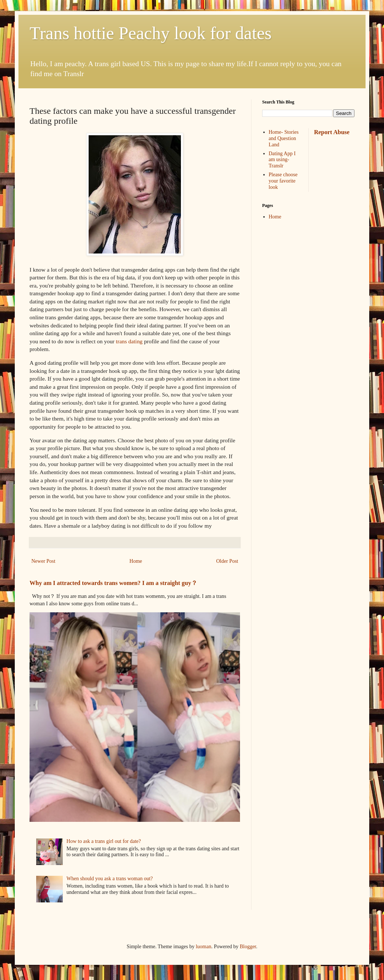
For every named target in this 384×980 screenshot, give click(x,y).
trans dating (128, 341)
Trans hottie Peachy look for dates (150, 33)
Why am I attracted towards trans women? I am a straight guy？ (113, 583)
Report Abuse (332, 132)
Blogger (248, 947)
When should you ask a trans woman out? (110, 879)
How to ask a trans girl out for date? (104, 841)
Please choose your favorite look (283, 181)
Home (136, 561)
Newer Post (43, 561)
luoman (203, 947)
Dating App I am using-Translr (282, 160)
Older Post (227, 561)
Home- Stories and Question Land (284, 138)
